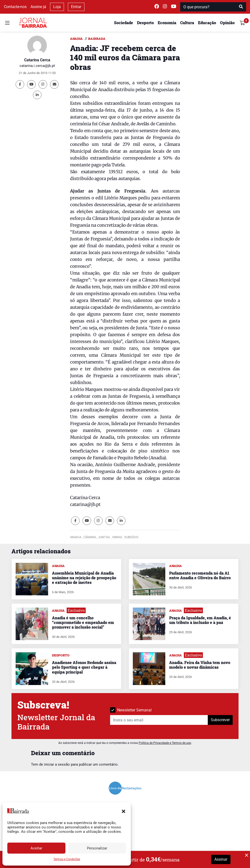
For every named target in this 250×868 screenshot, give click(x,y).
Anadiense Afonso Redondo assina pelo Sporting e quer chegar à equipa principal (84, 667)
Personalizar (97, 848)
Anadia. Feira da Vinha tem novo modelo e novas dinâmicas (200, 665)
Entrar (76, 7)
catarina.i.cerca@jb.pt (37, 66)
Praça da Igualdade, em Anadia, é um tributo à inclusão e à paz (200, 620)
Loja (57, 7)
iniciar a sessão (57, 764)
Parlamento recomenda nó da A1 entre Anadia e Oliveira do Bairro (200, 575)
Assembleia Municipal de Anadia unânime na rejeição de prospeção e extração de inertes (84, 578)
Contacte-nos (15, 7)
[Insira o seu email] (159, 720)
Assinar (221, 859)
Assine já (38, 7)
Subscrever (220, 720)
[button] (124, 811)
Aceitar (36, 848)
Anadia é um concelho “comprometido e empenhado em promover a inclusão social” (83, 622)
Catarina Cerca (37, 60)
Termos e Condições (67, 859)
